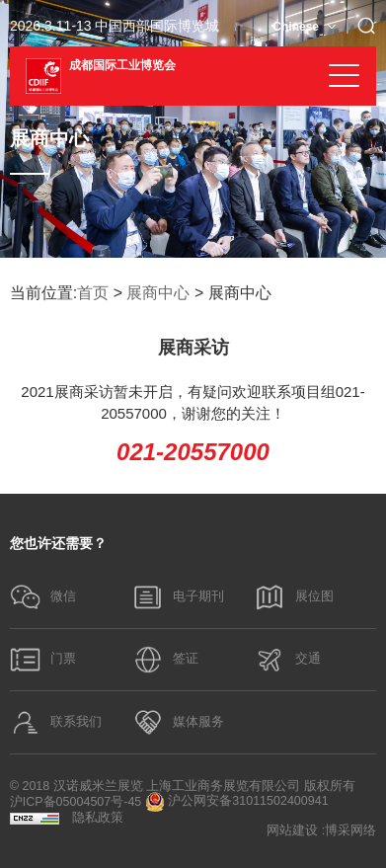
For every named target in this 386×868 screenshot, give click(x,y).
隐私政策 (98, 818)
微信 (43, 597)
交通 (287, 659)
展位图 (294, 597)
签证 (166, 659)
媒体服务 (179, 722)
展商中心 (158, 293)
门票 (43, 659)
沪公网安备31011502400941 (237, 802)
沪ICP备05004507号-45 (76, 802)
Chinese (296, 27)
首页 (93, 293)
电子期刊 (179, 597)
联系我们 (56, 722)
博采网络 (350, 831)
